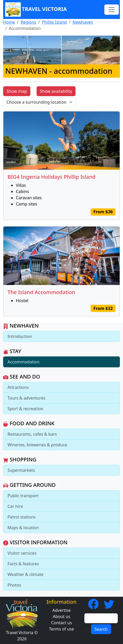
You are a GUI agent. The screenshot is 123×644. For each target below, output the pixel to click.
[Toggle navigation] (112, 10)
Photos (14, 585)
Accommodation (23, 362)
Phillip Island (54, 22)
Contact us (61, 623)
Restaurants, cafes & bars (32, 434)
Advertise (61, 610)
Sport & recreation (25, 409)
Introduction (20, 336)
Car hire (15, 506)
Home (9, 22)
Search (101, 629)
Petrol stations (22, 517)
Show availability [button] (56, 91)
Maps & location (23, 528)
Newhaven (83, 22)
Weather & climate (26, 574)
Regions (28, 22)
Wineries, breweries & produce (37, 445)
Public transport (23, 496)
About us (61, 616)
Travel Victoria (36, 9)
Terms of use (61, 629)
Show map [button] (17, 91)
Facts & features (23, 564)
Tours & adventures (26, 398)
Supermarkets (21, 470)
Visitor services (22, 553)
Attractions (18, 387)
